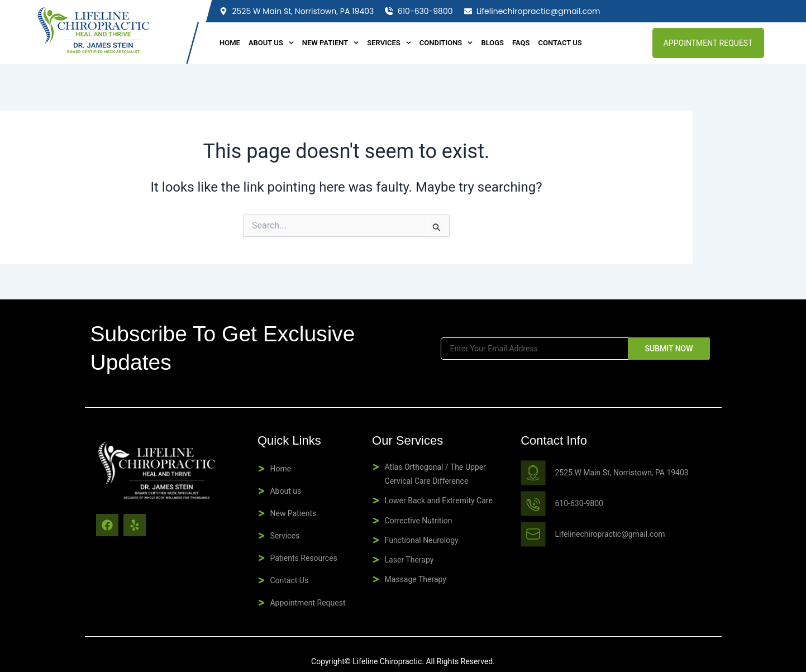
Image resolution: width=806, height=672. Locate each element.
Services (389, 43)
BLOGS (492, 43)
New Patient (331, 43)
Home (230, 43)
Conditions (446, 43)
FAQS (521, 43)
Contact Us (560, 43)
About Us (271, 43)
